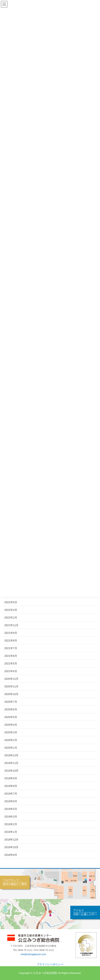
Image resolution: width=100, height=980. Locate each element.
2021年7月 (11, 648)
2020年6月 (11, 709)
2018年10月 (12, 847)
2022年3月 (11, 610)
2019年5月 (11, 809)
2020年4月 (11, 725)
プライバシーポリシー (50, 964)
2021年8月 (11, 641)
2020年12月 (12, 679)
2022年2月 (11, 618)
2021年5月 (11, 663)
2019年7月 (11, 794)
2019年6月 (11, 801)
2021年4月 (11, 671)
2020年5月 (11, 717)
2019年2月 (11, 824)
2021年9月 (11, 633)
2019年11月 (12, 763)
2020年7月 (11, 702)
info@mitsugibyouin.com (33, 954)
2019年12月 (12, 755)
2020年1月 (11, 748)
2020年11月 (12, 686)
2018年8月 (11, 855)
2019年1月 (11, 832)
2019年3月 (11, 817)
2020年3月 (11, 732)
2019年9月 (11, 778)
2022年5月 (11, 602)
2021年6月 (11, 656)
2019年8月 (11, 786)
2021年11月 (12, 625)
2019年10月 (12, 771)
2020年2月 (11, 740)
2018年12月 (12, 840)
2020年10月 (12, 694)
